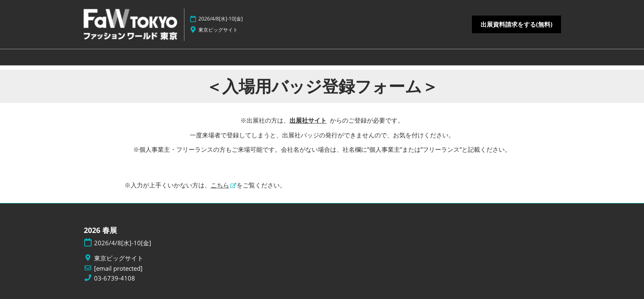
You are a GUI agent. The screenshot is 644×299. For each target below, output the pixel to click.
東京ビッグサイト (218, 30)
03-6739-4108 (115, 278)
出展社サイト (308, 120)
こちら (220, 185)
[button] (516, 25)
